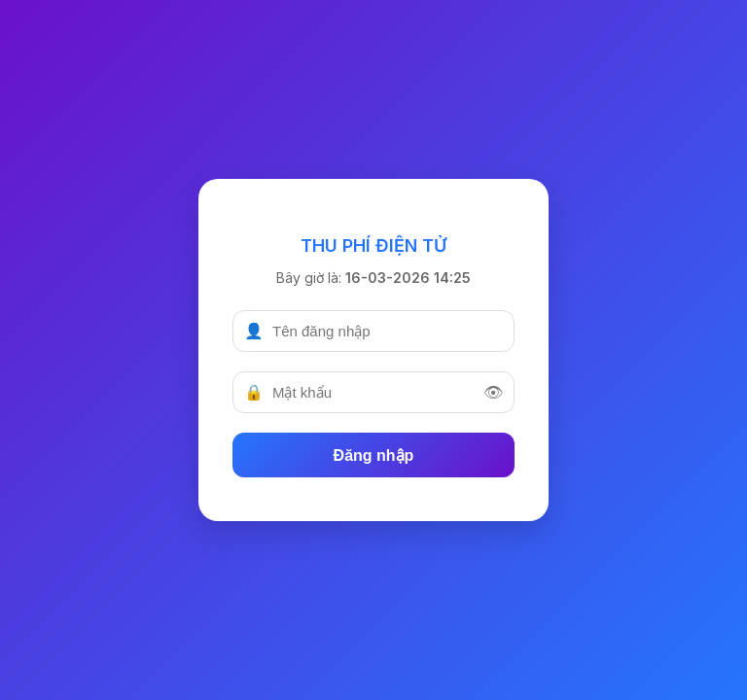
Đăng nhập (374, 455)
